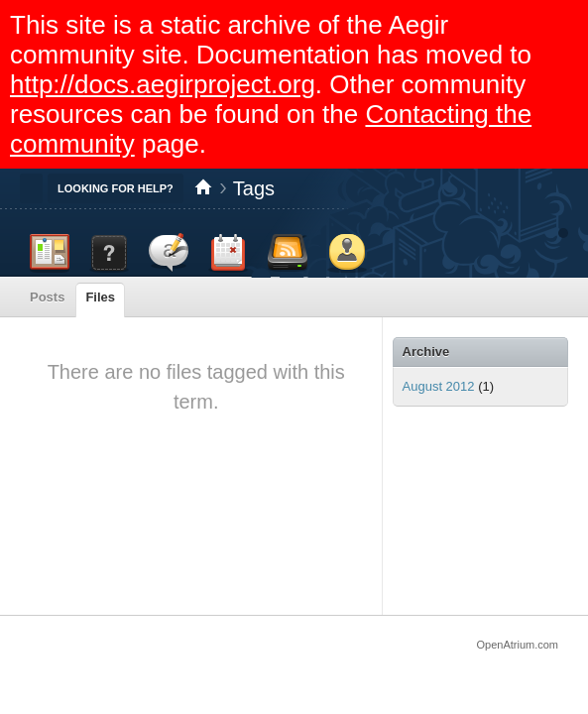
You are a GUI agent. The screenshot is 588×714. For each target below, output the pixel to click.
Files (100, 297)
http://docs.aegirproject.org (163, 84)
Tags (254, 188)
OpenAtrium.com (517, 645)
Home (203, 188)
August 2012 (439, 386)
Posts (47, 297)
